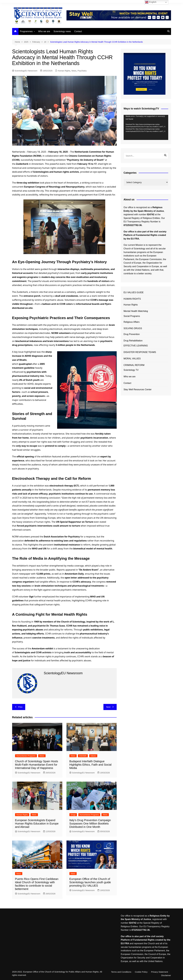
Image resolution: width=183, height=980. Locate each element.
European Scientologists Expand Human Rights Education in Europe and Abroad (37, 824)
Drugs (73, 815)
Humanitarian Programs (26, 756)
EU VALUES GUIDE (134, 292)
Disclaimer (166, 975)
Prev (19, 707)
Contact (78, 31)
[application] (146, 127)
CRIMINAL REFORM (134, 365)
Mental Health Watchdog (136, 311)
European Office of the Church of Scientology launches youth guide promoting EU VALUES (90, 882)
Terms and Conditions (121, 972)
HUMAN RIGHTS (132, 299)
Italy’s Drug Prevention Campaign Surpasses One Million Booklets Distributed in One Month (90, 824)
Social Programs (132, 316)
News (74, 71)
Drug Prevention (132, 334)
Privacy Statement (160, 972)
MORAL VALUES (132, 359)
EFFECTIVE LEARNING (136, 346)
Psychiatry (82, 71)
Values (93, 756)
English (151, 2)
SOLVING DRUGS (133, 328)
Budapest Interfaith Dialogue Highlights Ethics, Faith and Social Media (90, 765)
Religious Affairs (132, 322)
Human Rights (64, 71)
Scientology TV (131, 370)
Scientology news (62, 31)
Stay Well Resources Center (138, 389)
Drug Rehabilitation (133, 341)
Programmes (26, 31)
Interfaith (83, 756)
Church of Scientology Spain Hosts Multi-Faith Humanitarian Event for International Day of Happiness (37, 765)
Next (110, 707)
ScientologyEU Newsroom (25, 71)
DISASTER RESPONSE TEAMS (140, 352)
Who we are (44, 31)
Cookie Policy (141, 972)
